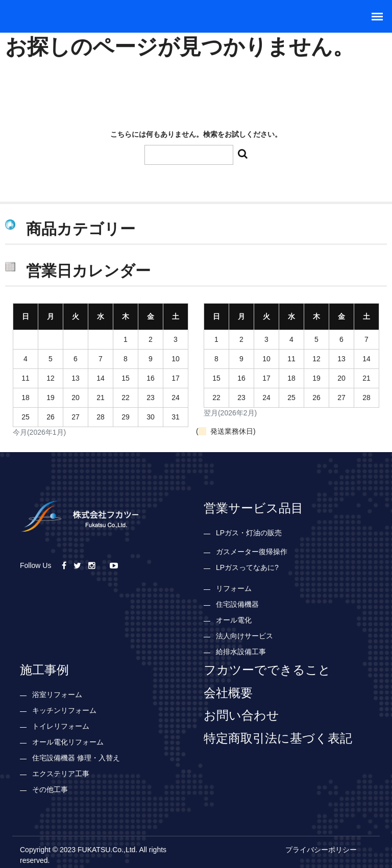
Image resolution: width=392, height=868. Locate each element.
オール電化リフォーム (68, 742)
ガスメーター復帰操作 (252, 552)
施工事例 (44, 669)
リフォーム (234, 588)
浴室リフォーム (57, 695)
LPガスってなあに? (247, 567)
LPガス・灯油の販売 (249, 533)
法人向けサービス (244, 636)
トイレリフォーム (61, 726)
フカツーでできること (267, 669)
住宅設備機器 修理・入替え (76, 758)
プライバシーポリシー (321, 850)
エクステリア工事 (61, 774)
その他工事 (50, 789)
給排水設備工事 (241, 652)
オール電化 (234, 620)
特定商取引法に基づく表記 (278, 738)
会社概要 (228, 692)
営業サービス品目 (253, 508)
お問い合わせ (241, 715)
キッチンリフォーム (64, 710)
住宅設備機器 (237, 604)
